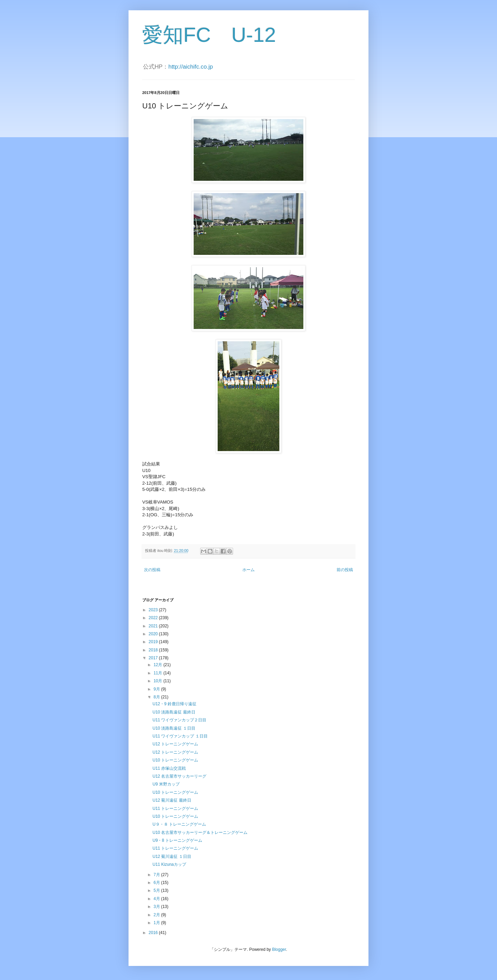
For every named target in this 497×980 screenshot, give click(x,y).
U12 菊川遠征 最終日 (172, 800)
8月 (157, 697)
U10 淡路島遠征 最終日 (174, 712)
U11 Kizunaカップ (169, 864)
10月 (159, 681)
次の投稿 (152, 570)
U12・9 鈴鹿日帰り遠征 (174, 704)
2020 (154, 634)
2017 (154, 658)
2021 (154, 626)
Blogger (279, 949)
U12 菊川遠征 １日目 (172, 857)
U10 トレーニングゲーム (175, 760)
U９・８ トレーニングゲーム (179, 824)
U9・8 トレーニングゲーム (177, 840)
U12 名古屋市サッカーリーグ (179, 776)
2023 (154, 610)
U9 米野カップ (166, 784)
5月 (157, 890)
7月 (157, 875)
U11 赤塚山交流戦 (169, 768)
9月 (157, 689)
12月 (159, 665)
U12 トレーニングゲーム (175, 744)
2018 (154, 650)
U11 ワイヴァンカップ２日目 (179, 720)
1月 (157, 923)
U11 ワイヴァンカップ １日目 (180, 736)
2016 (154, 933)
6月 (157, 883)
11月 (159, 673)
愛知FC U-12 (209, 35)
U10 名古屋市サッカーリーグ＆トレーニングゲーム (200, 833)
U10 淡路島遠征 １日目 (174, 728)
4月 (157, 899)
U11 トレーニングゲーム (175, 808)
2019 (154, 642)
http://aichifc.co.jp (191, 67)
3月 (157, 907)
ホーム (248, 570)
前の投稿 (345, 570)
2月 (157, 915)
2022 (154, 618)
